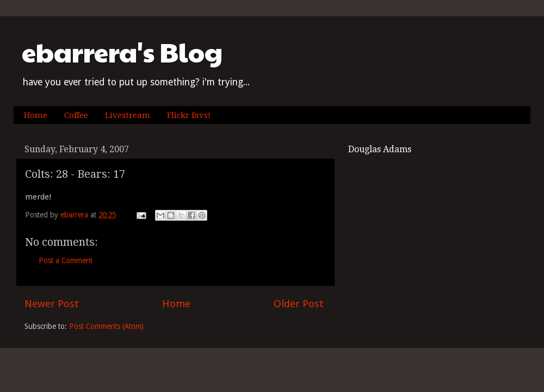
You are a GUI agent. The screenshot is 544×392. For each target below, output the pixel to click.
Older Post (299, 304)
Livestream (128, 115)
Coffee (76, 115)
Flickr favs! (189, 115)
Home (36, 115)
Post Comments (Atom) (106, 326)
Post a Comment (66, 260)
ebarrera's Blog (122, 52)
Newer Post (52, 304)
